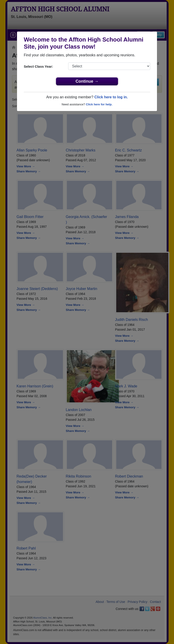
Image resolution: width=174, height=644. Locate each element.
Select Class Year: (38, 66)
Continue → (87, 81)
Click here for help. (99, 104)
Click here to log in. (111, 97)
